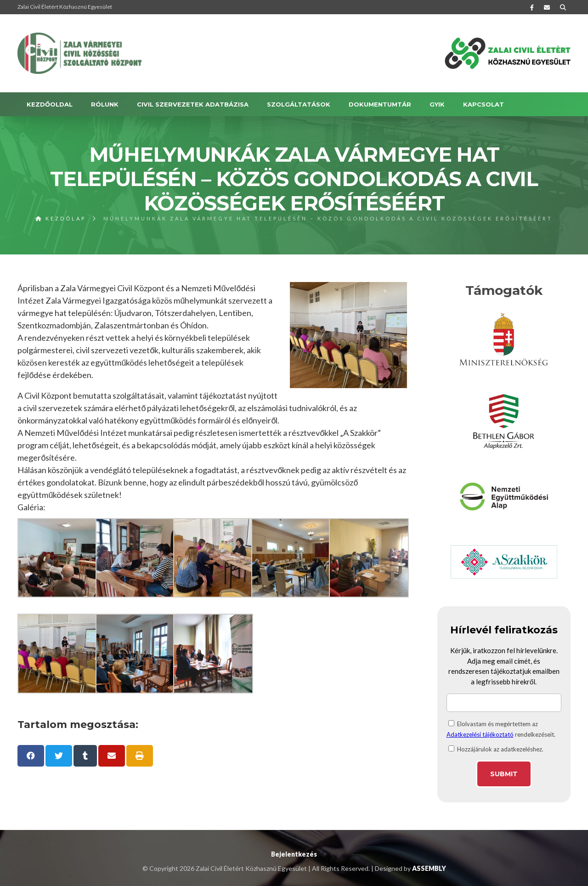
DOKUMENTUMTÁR (380, 104)
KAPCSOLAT (483, 104)
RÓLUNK (105, 104)
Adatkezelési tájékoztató (480, 734)
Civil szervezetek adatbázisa (193, 104)
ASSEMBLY (429, 868)
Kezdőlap (61, 218)
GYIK (437, 104)
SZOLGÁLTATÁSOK (299, 104)
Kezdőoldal (50, 104)
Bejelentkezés (294, 854)
